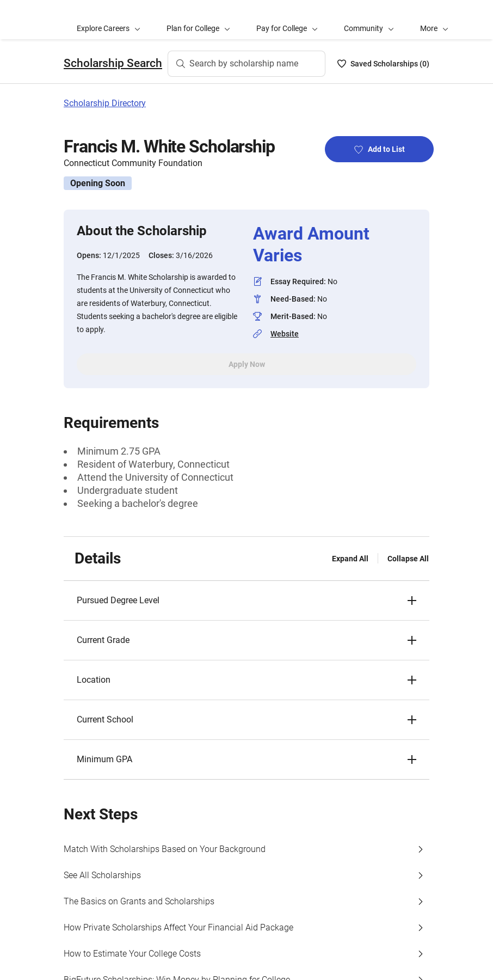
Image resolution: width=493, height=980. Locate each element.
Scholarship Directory (105, 103)
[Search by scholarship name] (246, 64)
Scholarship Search (113, 63)
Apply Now (247, 364)
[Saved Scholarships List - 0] (383, 64)
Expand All (350, 559)
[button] (434, 20)
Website (285, 334)
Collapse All (408, 559)
